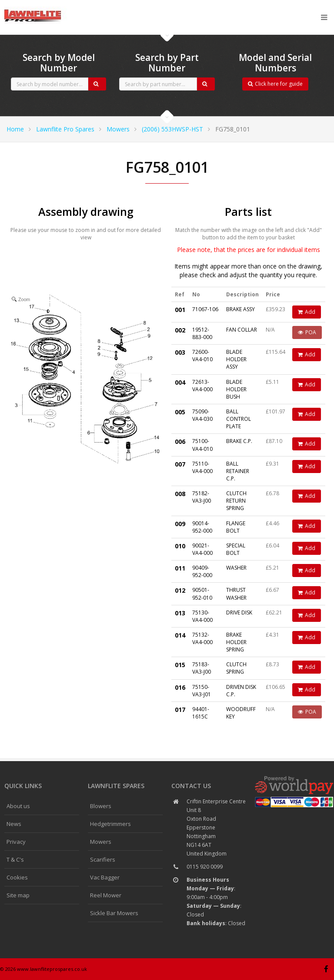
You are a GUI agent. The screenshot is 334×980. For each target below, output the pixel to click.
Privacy (16, 842)
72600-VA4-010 (202, 356)
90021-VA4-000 (202, 549)
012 (180, 590)
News (14, 824)
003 (180, 352)
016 (180, 687)
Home (15, 129)
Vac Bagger (105, 877)
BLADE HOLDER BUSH (236, 389)
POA (307, 332)
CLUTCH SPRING (236, 668)
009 (180, 524)
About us (18, 806)
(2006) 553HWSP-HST (172, 129)
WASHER (236, 568)
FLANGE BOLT (236, 527)
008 (180, 494)
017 (180, 710)
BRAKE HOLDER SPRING (236, 642)
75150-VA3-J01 (202, 691)
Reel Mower (106, 895)
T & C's (15, 859)
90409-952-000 (202, 571)
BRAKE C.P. (239, 441)
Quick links (23, 786)
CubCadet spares (52, 7)
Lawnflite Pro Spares (65, 129)
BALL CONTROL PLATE (239, 419)
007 (180, 464)
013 (180, 613)
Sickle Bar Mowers (114, 913)
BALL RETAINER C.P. (238, 471)
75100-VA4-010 (202, 445)
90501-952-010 (202, 594)
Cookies (17, 877)
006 (180, 441)
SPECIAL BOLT (236, 549)
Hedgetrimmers (110, 824)
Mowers (118, 129)
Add (307, 312)
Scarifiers (103, 859)
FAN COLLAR (242, 330)
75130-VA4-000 (202, 616)
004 (180, 382)
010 (180, 546)
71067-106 (205, 309)
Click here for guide (275, 84)
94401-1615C (201, 713)
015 (180, 665)
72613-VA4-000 (202, 386)
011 (180, 568)
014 (180, 635)
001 (180, 310)
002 (180, 330)
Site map (18, 895)
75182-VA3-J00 (202, 497)
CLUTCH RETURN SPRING (236, 501)
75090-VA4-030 (202, 415)
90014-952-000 (202, 527)
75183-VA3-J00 (202, 668)
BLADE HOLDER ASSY (236, 359)
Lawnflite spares (116, 786)
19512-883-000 (202, 333)
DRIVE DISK (239, 612)
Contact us (191, 786)
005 (180, 412)
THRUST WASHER (236, 594)
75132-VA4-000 (202, 638)
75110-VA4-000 (202, 467)
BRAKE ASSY (240, 309)
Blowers (101, 806)
